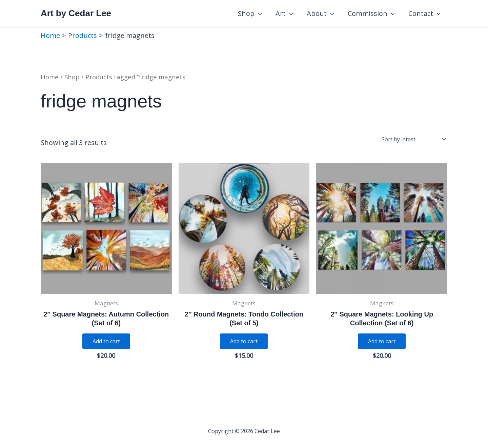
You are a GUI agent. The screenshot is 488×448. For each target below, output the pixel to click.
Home (50, 77)
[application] (258, 14)
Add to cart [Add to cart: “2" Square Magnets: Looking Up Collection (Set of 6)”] (382, 341)
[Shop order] (413, 139)
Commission (371, 14)
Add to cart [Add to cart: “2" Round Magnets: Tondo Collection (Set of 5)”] (244, 341)
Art (284, 14)
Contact (424, 14)
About (320, 14)
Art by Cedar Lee (76, 13)
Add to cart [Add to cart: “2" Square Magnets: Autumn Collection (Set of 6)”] (106, 341)
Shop (250, 14)
